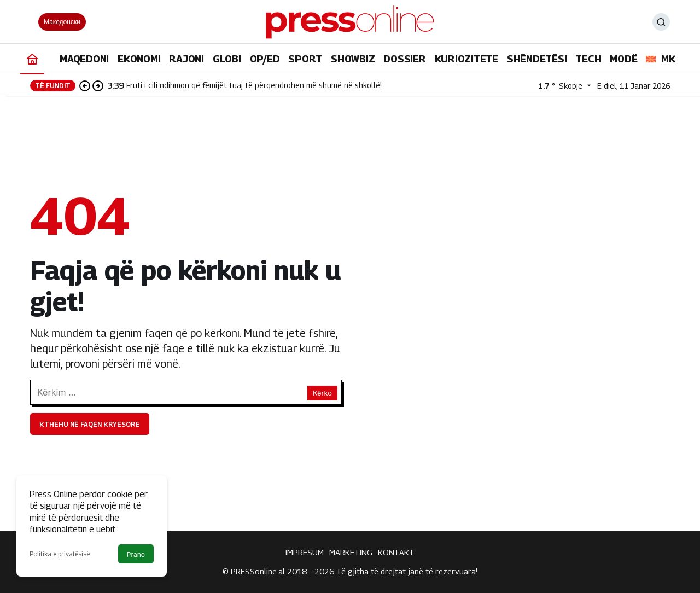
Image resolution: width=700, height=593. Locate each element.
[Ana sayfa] (32, 59)
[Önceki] (85, 85)
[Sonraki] (98, 85)
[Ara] (661, 22)
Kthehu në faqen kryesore (90, 424)
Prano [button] (136, 554)
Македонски (62, 22)
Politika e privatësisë (60, 554)
